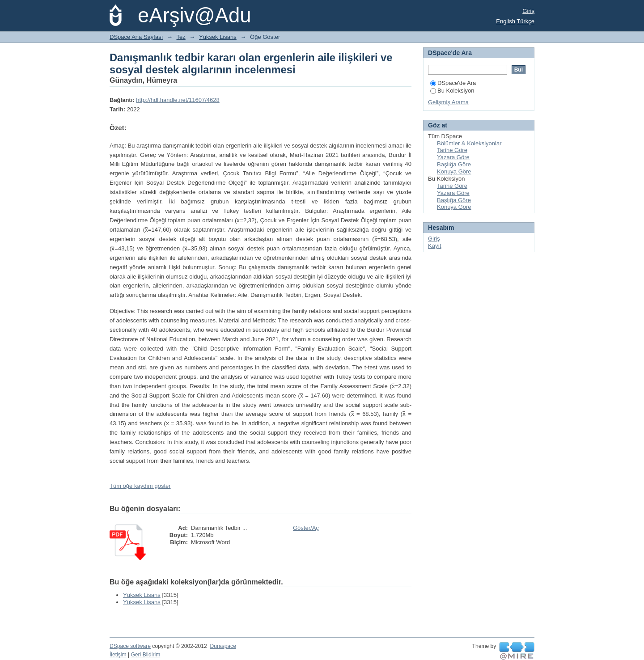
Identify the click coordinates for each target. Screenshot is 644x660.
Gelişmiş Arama (448, 102)
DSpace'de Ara (453, 83)
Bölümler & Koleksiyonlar (469, 143)
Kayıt (435, 246)
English (506, 21)
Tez (181, 37)
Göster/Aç (306, 528)
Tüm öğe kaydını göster (140, 486)
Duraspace (223, 646)
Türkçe (525, 21)
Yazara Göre (453, 157)
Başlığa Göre (454, 164)
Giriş (528, 11)
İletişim (118, 655)
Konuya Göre (454, 171)
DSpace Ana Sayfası (136, 37)
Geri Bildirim (145, 655)
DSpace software (130, 646)
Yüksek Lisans (218, 37)
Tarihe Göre (452, 150)
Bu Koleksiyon (452, 91)
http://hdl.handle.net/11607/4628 (178, 100)
